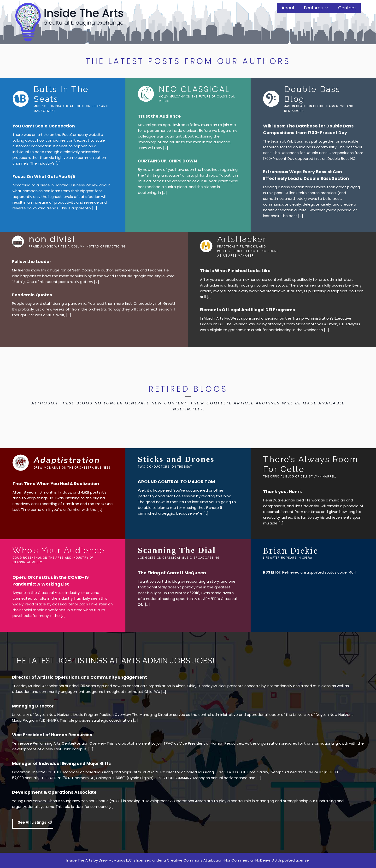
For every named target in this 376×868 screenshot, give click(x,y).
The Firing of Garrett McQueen (172, 573)
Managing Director (33, 706)
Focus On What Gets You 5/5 (44, 177)
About (288, 8)
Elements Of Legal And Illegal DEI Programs (247, 310)
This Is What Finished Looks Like (235, 271)
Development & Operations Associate (54, 792)
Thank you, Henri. (282, 492)
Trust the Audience (159, 116)
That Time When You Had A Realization (56, 484)
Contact (347, 8)
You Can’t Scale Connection (44, 126)
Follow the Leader (32, 262)
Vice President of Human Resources (52, 735)
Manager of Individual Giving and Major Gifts (61, 764)
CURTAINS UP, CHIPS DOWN (167, 161)
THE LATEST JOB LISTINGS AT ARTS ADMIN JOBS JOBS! (113, 661)
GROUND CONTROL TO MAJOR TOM (176, 482)
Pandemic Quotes (32, 295)
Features (319, 8)
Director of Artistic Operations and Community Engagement (79, 677)
